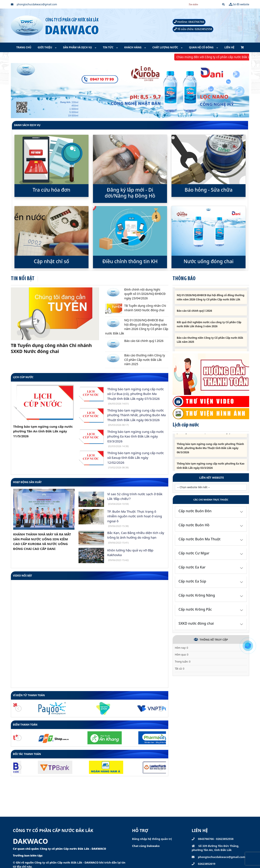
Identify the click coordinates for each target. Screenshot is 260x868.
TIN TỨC (108, 47)
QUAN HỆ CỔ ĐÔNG (202, 47)
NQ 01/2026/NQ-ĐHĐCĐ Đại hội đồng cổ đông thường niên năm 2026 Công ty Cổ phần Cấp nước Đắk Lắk (137, 327)
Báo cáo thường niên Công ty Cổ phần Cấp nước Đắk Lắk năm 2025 (145, 360)
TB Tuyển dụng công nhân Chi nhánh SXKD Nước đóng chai (51, 348)
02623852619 (204, 864)
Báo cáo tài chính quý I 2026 (144, 341)
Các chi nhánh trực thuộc (211, 500)
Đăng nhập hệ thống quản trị (152, 839)
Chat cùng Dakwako (146, 846)
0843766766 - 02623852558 (213, 839)
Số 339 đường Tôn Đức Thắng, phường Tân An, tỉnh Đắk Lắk (215, 848)
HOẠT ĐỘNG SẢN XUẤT (27, 482)
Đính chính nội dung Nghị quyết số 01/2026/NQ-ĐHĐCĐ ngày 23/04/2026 (145, 294)
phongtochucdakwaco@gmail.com (34, 4)
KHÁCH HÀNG (133, 47)
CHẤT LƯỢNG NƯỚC (166, 47)
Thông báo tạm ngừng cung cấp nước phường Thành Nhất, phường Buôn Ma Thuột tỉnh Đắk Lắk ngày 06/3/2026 (210, 452)
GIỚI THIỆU (45, 47)
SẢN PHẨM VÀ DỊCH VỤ (78, 47)
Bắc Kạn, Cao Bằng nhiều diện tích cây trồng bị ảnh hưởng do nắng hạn (136, 537)
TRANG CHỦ (24, 47)
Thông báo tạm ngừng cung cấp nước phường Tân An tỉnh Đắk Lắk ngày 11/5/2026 (43, 431)
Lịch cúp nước (23, 377)
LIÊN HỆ (229, 47)
